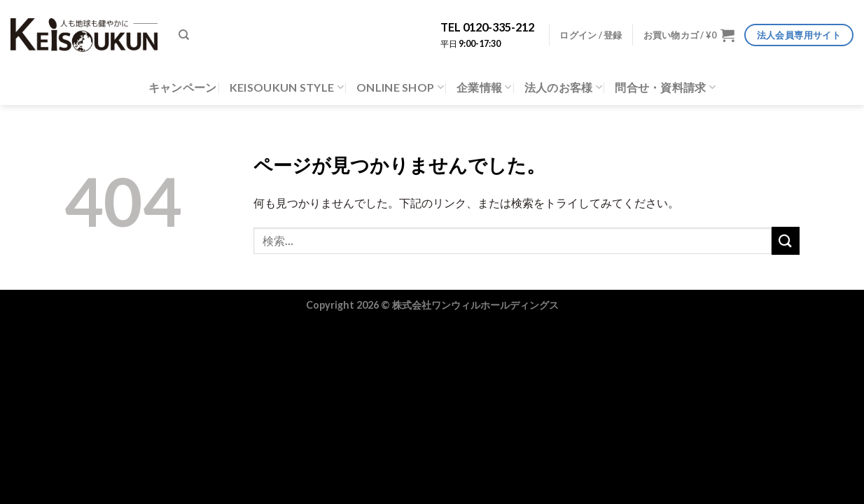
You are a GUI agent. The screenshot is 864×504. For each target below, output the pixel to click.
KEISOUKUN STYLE (287, 87)
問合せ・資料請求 (665, 87)
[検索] (184, 35)
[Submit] (786, 240)
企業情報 (484, 87)
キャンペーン (183, 87)
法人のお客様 (563, 87)
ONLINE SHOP (400, 87)
